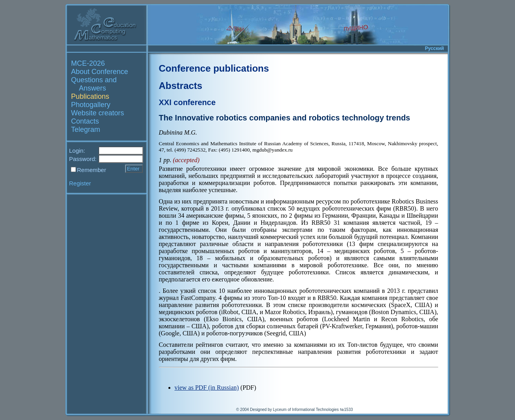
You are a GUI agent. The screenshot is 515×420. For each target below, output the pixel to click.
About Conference (100, 72)
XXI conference (187, 102)
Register (80, 183)
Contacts (85, 121)
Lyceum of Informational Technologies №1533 (313, 410)
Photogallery (91, 105)
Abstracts (181, 86)
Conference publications (214, 68)
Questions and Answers (94, 84)
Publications (90, 96)
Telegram (86, 130)
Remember (92, 170)
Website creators (98, 113)
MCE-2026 (88, 63)
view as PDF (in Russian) (207, 388)
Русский (435, 48)
